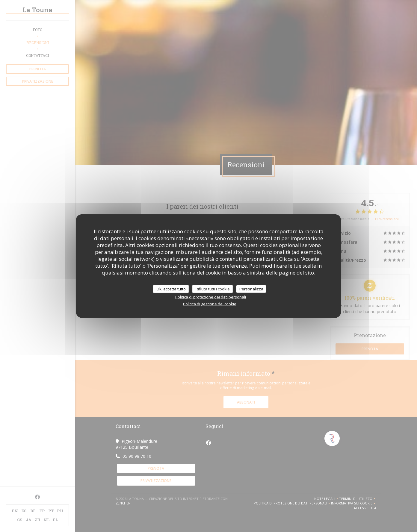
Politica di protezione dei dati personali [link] (211, 297)
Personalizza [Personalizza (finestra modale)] (251, 289)
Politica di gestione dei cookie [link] (210, 304)
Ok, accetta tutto (171, 289)
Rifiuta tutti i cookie (213, 289)
